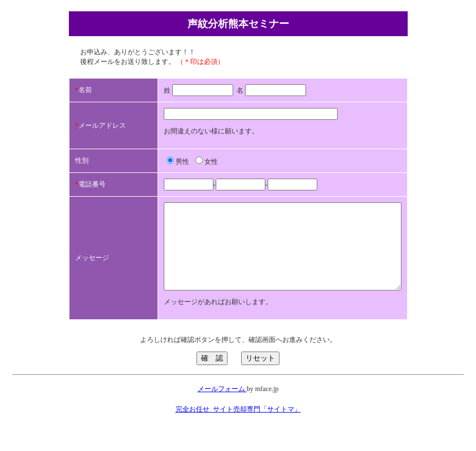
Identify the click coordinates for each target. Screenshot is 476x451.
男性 (154, 162)
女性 (183, 162)
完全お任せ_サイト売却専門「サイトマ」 (238, 426)
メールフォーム (222, 406)
